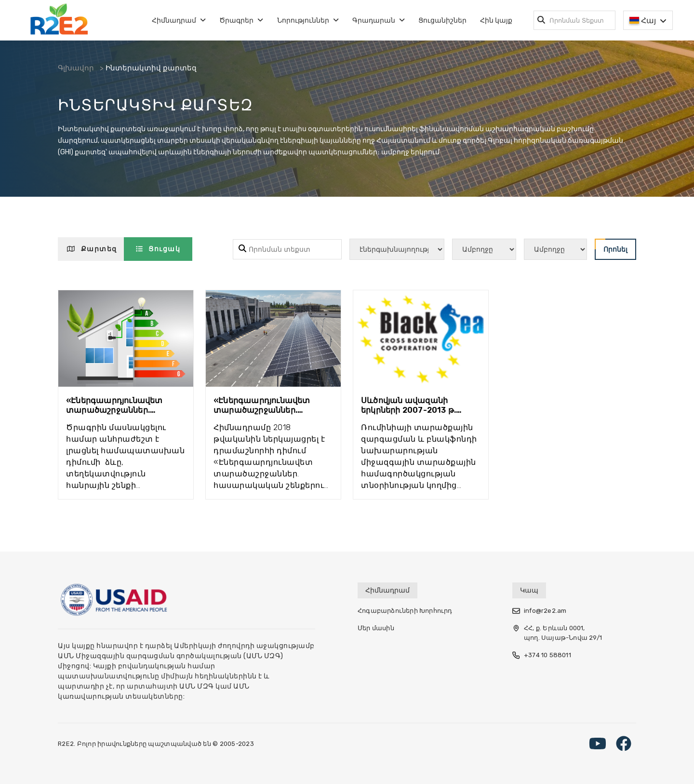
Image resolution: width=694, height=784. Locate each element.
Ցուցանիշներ (442, 20)
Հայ (648, 21)
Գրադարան (379, 20)
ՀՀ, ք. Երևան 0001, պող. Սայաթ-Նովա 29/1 (557, 633)
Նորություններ (308, 20)
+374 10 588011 (542, 655)
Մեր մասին (376, 628)
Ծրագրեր (241, 20)
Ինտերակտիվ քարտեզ (156, 69)
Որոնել (611, 246)
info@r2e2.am (539, 611)
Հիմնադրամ (179, 20)
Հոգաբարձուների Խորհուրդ (405, 611)
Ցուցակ (158, 249)
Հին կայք (496, 20)
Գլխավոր (77, 69)
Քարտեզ (92, 249)
